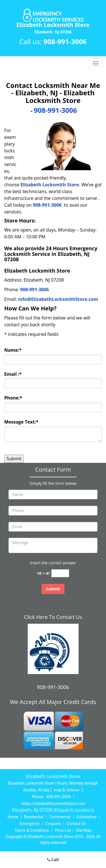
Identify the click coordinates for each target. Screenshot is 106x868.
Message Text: (21, 422)
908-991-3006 (65, 41)
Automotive (86, 817)
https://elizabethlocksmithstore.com (53, 804)
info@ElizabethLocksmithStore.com (58, 299)
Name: (13, 350)
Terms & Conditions (32, 830)
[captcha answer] (60, 573)
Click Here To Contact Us (53, 617)
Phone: (13, 398)
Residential (34, 817)
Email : (13, 374)
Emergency (30, 824)
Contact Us (76, 824)
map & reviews (67, 790)
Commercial (60, 817)
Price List (63, 830)
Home (13, 817)
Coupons (53, 824)
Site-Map (84, 830)
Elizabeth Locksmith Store (50, 185)
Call (53, 860)
